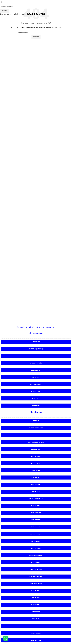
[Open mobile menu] (2, 2)
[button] (6, 638)
